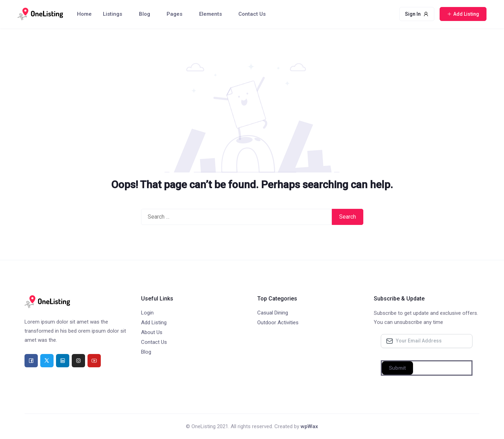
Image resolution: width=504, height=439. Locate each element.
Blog (145, 14)
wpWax (309, 426)
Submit (397, 368)
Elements (211, 14)
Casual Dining (273, 313)
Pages (174, 14)
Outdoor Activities (278, 323)
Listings (113, 14)
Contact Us (252, 14)
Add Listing (154, 323)
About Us (152, 332)
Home (84, 14)
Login (147, 313)
